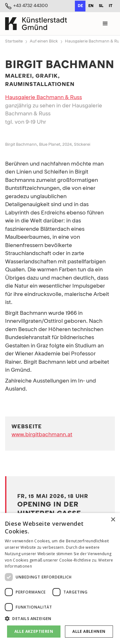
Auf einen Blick (44, 41)
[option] (91, 6)
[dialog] (60, 578)
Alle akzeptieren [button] (34, 631)
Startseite (14, 41)
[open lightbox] (60, 136)
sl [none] (101, 6)
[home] (36, 23)
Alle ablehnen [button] (89, 631)
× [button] (113, 520)
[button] (105, 24)
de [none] (80, 6)
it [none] (111, 6)
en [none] (91, 6)
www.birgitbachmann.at (42, 435)
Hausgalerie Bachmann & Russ (44, 98)
